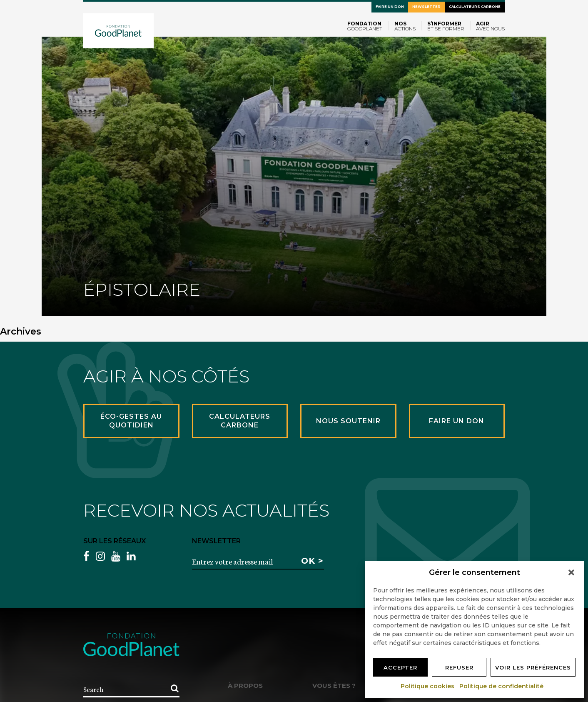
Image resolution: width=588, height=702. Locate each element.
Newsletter (426, 7)
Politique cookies (428, 686)
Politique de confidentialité (502, 686)
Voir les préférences (533, 667)
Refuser (459, 667)
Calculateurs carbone (475, 7)
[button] (571, 572)
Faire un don (390, 7)
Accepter (400, 667)
